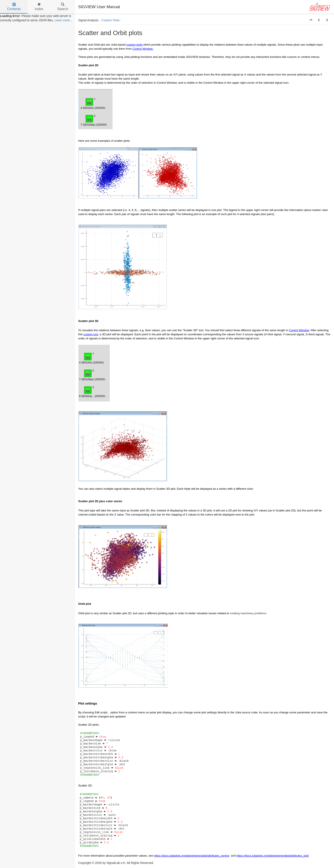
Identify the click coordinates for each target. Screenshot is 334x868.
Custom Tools (111, 20)
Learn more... (63, 20)
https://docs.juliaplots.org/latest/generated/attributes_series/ (192, 856)
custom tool (91, 334)
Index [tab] (39, 7)
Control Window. (143, 49)
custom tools (134, 45)
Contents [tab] (14, 7)
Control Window (299, 330)
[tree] (38, 18)
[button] (311, 20)
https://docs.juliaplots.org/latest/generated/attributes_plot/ (273, 856)
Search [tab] (63, 7)
